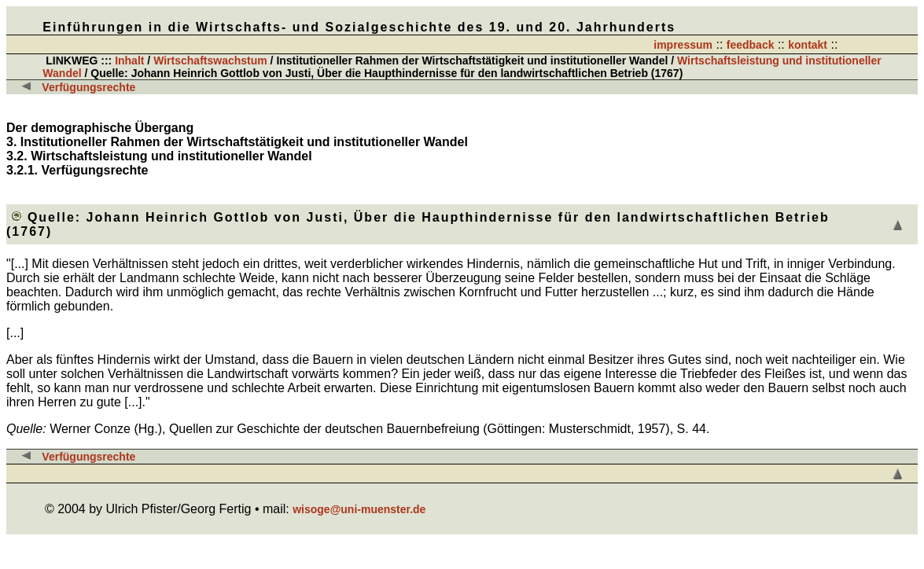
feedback (751, 45)
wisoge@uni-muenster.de (359, 509)
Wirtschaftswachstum (210, 61)
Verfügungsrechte (88, 87)
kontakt (808, 45)
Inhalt (129, 61)
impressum (683, 45)
